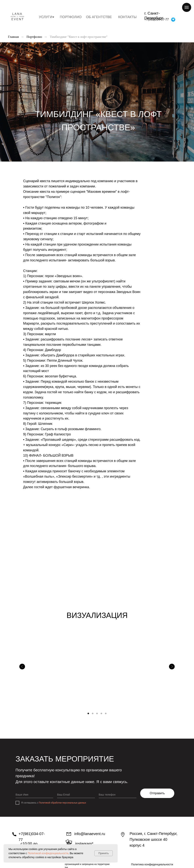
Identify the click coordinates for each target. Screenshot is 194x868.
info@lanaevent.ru (90, 834)
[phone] (118, 795)
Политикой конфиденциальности (48, 853)
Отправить (157, 793)
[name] (34, 795)
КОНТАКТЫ (127, 17)
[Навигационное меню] (187, 7)
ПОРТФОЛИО (71, 17)
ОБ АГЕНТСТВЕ (99, 17)
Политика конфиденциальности (152, 864)
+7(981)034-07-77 (157, 19)
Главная (13, 37)
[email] (76, 795)
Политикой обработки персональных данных (62, 803)
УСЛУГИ (46, 17)
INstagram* (84, 844)
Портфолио (34, 37)
